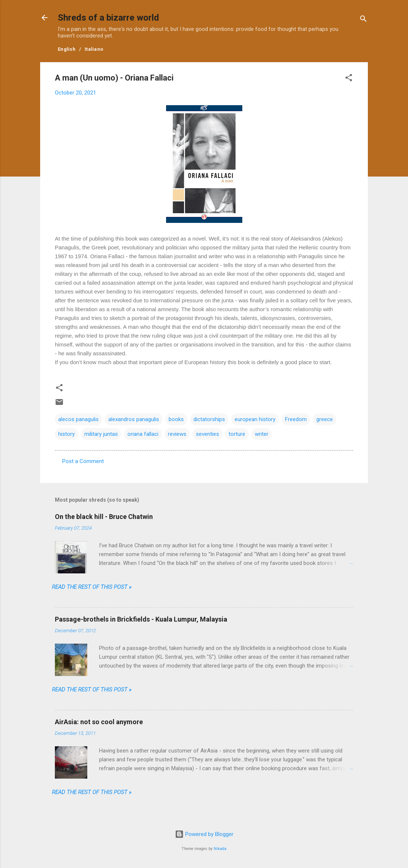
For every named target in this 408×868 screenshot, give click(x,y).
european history (255, 419)
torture (237, 434)
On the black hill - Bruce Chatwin (104, 517)
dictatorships (209, 419)
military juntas (101, 434)
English (67, 49)
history (66, 434)
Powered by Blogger (204, 834)
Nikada (220, 849)
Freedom (296, 419)
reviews (177, 434)
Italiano (94, 49)
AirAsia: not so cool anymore (99, 722)
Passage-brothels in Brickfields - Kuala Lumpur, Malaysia (141, 619)
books (176, 419)
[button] (349, 79)
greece (325, 419)
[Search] (363, 20)
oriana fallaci (143, 434)
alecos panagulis (78, 419)
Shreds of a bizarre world (108, 18)
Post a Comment (83, 461)
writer (262, 434)
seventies (207, 434)
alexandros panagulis (134, 419)
